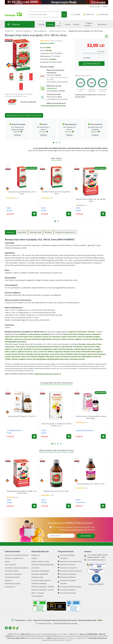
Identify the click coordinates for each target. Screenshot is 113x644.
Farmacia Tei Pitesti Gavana (69, 587)
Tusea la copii (17, 349)
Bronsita (82, 344)
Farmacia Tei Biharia (67, 577)
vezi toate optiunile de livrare (53, 106)
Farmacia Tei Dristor (67, 565)
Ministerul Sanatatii (39, 583)
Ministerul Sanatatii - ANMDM (43, 587)
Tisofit (9, 433)
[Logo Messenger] (10, 628)
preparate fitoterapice (78, 332)
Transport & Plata (12, 571)
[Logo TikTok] (17, 628)
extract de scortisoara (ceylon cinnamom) (60, 337)
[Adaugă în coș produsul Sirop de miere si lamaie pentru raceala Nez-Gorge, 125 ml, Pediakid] (103, 436)
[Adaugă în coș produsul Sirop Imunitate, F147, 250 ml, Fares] (103, 506)
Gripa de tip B (89, 347)
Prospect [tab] (48, 232)
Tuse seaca (20, 347)
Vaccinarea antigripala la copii (45, 349)
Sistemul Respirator (40, 31)
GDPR (105, 7)
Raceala (69, 347)
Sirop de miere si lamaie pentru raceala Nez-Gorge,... (91, 417)
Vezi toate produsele (28, 102)
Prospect (53, 59)
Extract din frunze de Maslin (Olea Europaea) (69, 354)
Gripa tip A (91, 344)
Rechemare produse (13, 583)
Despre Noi (36, 555)
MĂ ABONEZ (86, 536)
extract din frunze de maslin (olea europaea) (23, 337)
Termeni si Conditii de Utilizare (17, 555)
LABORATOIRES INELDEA (85, 430)
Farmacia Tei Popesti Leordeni (67, 582)
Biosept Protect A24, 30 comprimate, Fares (56, 193)
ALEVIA (44, 430)
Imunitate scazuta (77, 359)
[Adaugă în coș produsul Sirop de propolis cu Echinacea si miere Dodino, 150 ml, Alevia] (69, 436)
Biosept (49, 50)
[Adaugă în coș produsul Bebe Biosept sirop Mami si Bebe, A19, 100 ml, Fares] (34, 506)
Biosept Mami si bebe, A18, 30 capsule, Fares (91, 200)
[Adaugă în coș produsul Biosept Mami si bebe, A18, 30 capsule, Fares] (103, 214)
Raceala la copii (58, 347)
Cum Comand (10, 565)
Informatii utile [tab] (35, 232)
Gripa (98, 347)
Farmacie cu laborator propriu (16, 568)
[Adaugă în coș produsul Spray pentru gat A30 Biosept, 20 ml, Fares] (34, 214)
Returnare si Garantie (13, 574)
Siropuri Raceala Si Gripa (57, 31)
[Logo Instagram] (14, 628)
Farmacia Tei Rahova (67, 574)
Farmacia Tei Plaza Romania (70, 561)
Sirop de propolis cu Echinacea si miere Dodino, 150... (56, 425)
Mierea (8, 349)
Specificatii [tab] (22, 232)
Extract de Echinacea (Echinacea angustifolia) (73, 356)
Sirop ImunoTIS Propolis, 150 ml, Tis (22, 416)
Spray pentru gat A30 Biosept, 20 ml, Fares (22, 193)
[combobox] (45, 14)
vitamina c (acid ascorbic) (30, 334)
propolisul (45, 334)
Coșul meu (88, 14)
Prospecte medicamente (41, 580)
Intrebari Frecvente (12, 577)
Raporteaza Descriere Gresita (48, 374)
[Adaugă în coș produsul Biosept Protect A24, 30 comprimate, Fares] (69, 214)
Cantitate (87, 58)
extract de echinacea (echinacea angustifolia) (33, 339)
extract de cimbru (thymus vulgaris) (67, 339)
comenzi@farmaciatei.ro (96, 560)
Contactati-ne (10, 587)
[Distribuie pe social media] (106, 36)
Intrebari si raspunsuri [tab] (65, 232)
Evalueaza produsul (47, 43)
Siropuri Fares (81, 502)
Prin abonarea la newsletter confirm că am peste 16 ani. (74, 527)
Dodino (44, 433)
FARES (48, 47)
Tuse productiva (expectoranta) (38, 347)
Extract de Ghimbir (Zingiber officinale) (38, 356)
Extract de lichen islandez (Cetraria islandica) (31, 354)
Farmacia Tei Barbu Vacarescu (66, 557)
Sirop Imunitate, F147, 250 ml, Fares (91, 484)
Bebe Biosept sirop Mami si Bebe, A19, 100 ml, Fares (22, 492)
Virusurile (28, 349)
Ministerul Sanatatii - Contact (42, 590)
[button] (54, 143)
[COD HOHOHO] (56, 2)
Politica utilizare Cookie (40, 561)
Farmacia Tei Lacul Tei (67, 568)
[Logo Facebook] (6, 628)
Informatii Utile (95, 7)
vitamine (91, 332)
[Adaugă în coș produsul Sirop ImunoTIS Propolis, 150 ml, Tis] (34, 436)
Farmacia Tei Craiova (67, 593)
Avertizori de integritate (40, 571)
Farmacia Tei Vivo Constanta (70, 571)
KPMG (100, 620)
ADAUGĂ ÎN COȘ (92, 64)
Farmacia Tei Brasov (67, 590)
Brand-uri (8, 580)
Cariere (34, 558)
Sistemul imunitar (66, 349)
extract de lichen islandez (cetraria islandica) (82, 334)
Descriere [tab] (10, 232)
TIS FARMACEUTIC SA (14, 430)
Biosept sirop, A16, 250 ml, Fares (56, 491)
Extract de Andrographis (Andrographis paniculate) (48, 359)
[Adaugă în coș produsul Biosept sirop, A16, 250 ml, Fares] (69, 506)
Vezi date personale (77, 530)
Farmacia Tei (9, 31)
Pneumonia (78, 347)
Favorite (75, 14)
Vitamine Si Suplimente (24, 31)
